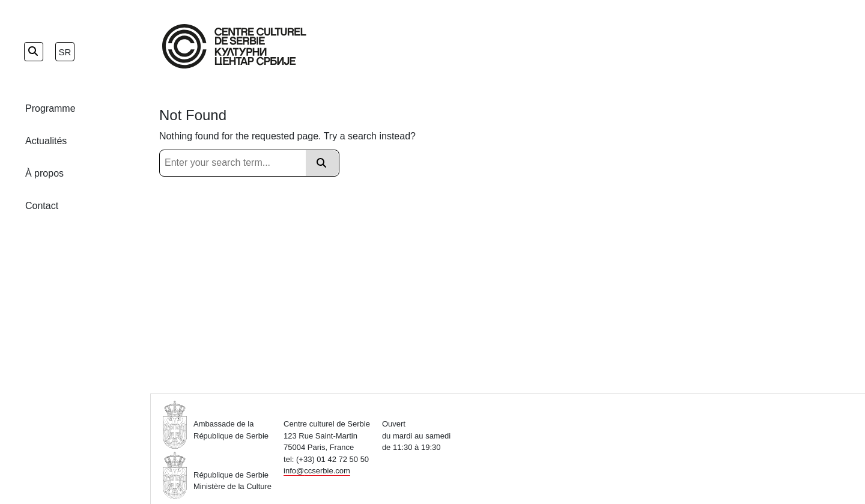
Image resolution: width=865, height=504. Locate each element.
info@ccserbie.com (317, 471)
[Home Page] (234, 46)
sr (65, 52)
